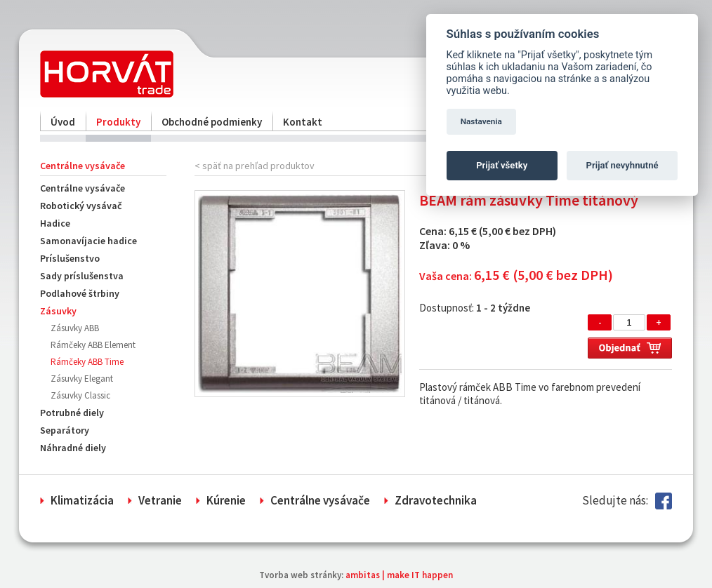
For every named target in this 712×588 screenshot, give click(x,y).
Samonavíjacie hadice (88, 241)
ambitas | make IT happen (399, 575)
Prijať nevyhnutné (622, 165)
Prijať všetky (502, 165)
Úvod (63, 122)
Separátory (65, 430)
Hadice (55, 223)
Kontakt (303, 122)
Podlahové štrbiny (80, 293)
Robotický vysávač (81, 206)
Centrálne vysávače (83, 188)
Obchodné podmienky (212, 122)
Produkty (118, 122)
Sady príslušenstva (82, 276)
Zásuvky (58, 311)
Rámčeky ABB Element (93, 345)
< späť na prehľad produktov (255, 166)
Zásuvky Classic (80, 395)
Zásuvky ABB (75, 328)
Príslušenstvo (70, 258)
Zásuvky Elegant (82, 379)
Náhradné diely (73, 448)
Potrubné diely (72, 413)
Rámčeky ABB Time (87, 362)
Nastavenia (481, 121)
